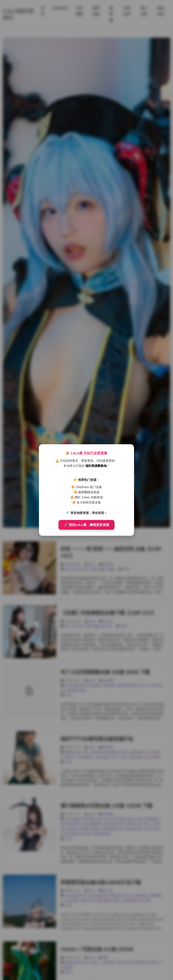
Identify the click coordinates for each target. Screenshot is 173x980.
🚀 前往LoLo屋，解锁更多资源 (86, 525)
